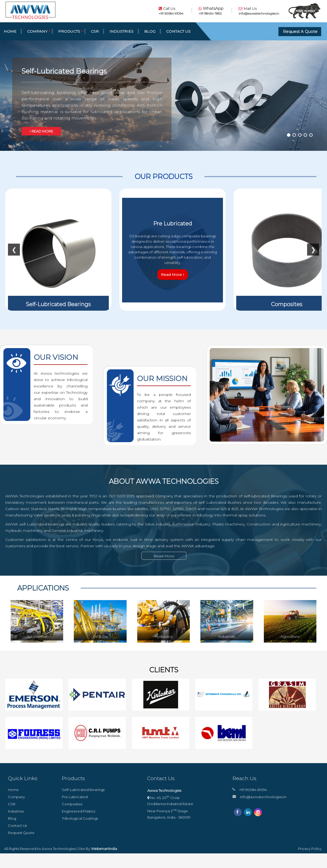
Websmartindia (104, 849)
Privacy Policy (310, 849)
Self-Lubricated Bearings (83, 790)
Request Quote (21, 833)
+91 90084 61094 (253, 790)
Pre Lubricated (75, 797)
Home (13, 790)
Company (37, 31)
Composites (72, 804)
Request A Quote (300, 31)
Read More (173, 275)
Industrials (227, 636)
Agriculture (290, 636)
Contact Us (178, 31)
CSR (95, 31)
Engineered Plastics (79, 811)
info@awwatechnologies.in (263, 797)
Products (69, 31)
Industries (121, 31)
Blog (150, 31)
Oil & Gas (100, 636)
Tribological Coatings (80, 818)
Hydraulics (164, 636)
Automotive (37, 636)
